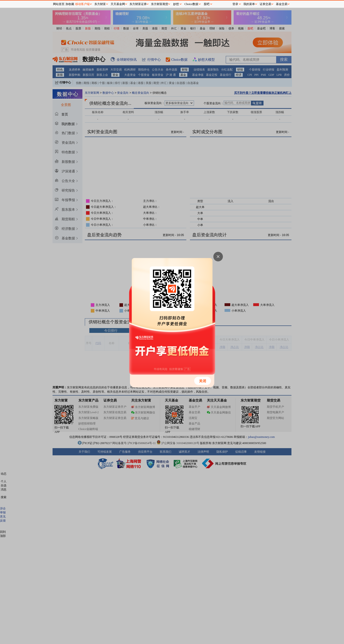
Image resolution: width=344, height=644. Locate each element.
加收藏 (70, 4)
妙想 (176, 4)
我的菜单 (249, 4)
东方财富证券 (138, 4)
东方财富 (100, 4)
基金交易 (282, 4)
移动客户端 (82, 4)
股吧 (207, 4)
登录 (235, 4)
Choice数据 (191, 4)
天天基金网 (118, 4)
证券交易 (265, 4)
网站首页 (59, 4)
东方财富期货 (160, 4)
